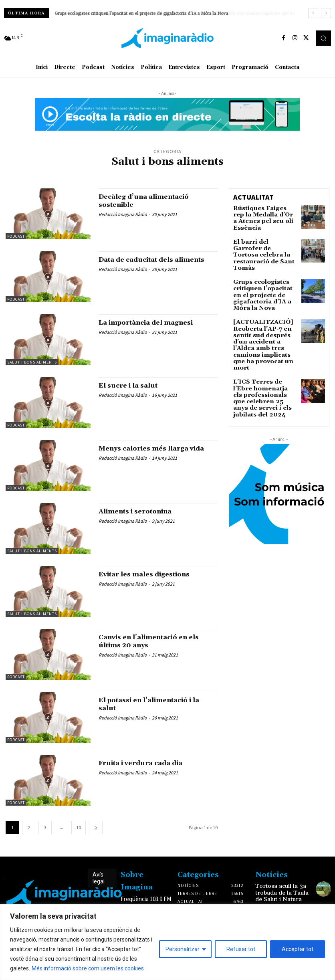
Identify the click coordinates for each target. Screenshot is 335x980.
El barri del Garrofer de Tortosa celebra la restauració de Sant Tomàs (263, 246)
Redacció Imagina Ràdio (123, 214)
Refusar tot (241, 949)
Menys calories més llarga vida (158, 448)
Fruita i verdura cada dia (146, 763)
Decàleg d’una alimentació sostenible (149, 201)
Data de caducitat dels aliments (141, 264)
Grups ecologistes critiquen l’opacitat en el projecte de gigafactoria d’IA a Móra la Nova (264, 276)
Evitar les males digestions (151, 574)
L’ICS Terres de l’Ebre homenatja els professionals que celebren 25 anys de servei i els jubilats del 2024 (261, 351)
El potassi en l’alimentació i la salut (156, 704)
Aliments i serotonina (141, 511)
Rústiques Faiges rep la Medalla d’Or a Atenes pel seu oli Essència (263, 214)
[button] (323, 38)
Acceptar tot (298, 949)
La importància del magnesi (152, 322)
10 (79, 827)
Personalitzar (183, 949)
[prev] (313, 13)
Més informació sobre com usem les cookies (88, 968)
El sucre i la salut (132, 385)
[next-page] (96, 827)
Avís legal (99, 878)
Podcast (16, 236)
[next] (326, 13)
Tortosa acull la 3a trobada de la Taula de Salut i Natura (280, 891)
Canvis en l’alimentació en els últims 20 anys (156, 641)
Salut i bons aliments (32, 362)
